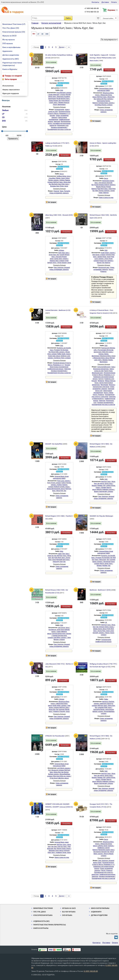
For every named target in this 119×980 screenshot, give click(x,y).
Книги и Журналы (10, 69)
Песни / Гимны (109, 393)
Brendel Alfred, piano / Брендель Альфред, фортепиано (59, 97)
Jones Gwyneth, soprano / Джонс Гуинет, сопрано (104, 633)
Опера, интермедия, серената (59, 193)
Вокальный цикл (104, 268)
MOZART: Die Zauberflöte (54, 444)
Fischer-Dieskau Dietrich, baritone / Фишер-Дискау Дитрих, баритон (104, 187)
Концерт (52, 116)
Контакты (95, 2)
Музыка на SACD (9, 36)
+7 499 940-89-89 (92, 8)
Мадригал (101, 381)
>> (69, 47)
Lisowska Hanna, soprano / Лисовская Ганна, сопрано (104, 562)
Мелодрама (104, 385)
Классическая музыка (43, 915)
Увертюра (57, 122)
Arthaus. (62, 250)
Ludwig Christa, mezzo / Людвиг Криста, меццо (104, 488)
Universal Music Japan (62, 842)
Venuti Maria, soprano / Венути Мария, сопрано (104, 854)
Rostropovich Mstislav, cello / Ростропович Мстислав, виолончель (104, 350)
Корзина (113, 10)
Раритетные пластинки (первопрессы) (12, 64)
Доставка (105, 2)
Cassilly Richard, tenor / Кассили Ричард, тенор (60, 257)
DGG (62, 90)
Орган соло (99, 391)
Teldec (106, 699)
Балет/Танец (108, 371)
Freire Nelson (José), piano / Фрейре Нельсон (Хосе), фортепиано (59, 103)
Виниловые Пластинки (43, 908)
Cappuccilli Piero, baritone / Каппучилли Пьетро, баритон (103, 101)
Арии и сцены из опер (106, 198)
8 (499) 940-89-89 (91, 971)
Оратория (111, 389)
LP (38, 34)
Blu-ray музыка (9, 40)
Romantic (67, 191)
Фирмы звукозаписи (11, 90)
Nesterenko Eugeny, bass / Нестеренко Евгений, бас (103, 183)
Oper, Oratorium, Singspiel (62, 268)
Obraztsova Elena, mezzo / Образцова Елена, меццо (103, 95)
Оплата (114, 2)
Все (34, 34)
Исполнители (8, 86)
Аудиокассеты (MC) (11, 59)
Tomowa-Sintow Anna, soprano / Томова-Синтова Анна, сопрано (59, 636)
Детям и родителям (11, 55)
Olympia (62, 699)
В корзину (66, 72)
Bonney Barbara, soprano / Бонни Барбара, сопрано (104, 712)
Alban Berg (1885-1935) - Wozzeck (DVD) (59, 215)
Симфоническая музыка (55, 369)
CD (42, 34)
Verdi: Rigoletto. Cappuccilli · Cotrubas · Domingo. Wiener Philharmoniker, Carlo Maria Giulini (103, 58)
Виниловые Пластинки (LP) (14, 24)
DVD (47, 34)
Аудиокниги (7, 51)
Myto (62, 551)
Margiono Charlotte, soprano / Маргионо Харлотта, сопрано (103, 704)
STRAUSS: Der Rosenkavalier (55, 736)
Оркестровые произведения (59, 367)
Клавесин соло (109, 379)
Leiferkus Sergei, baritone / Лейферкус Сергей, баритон (103, 848)
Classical (56, 191)
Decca (62, 174)
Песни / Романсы (98, 395)
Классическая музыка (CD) (14, 32)
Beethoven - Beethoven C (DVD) (100, 590)
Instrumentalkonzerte (104, 367)
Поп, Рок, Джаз (40, 912)
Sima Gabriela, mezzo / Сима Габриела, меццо (59, 632)
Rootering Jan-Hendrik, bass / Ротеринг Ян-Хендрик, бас (60, 350)
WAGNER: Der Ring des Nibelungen (101, 516)
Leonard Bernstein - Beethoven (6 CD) (58, 310)
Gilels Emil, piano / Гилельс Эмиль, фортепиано (103, 354)
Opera (62, 191)
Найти (68, 18)
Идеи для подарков (11, 93)
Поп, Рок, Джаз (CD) (11, 28)
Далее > (62, 47)
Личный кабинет (109, 18)
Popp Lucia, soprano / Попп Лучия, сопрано (104, 259)
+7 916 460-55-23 (92, 12)
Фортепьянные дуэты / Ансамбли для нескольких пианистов (59, 123)
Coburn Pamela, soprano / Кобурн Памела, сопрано (59, 180)
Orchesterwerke (59, 110)
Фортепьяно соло (63, 125)
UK (106, 622)
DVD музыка (8, 43)
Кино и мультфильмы (11, 47)
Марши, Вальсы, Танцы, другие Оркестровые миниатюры (104, 383)
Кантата (101, 379)
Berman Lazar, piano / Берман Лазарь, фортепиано (104, 360)
